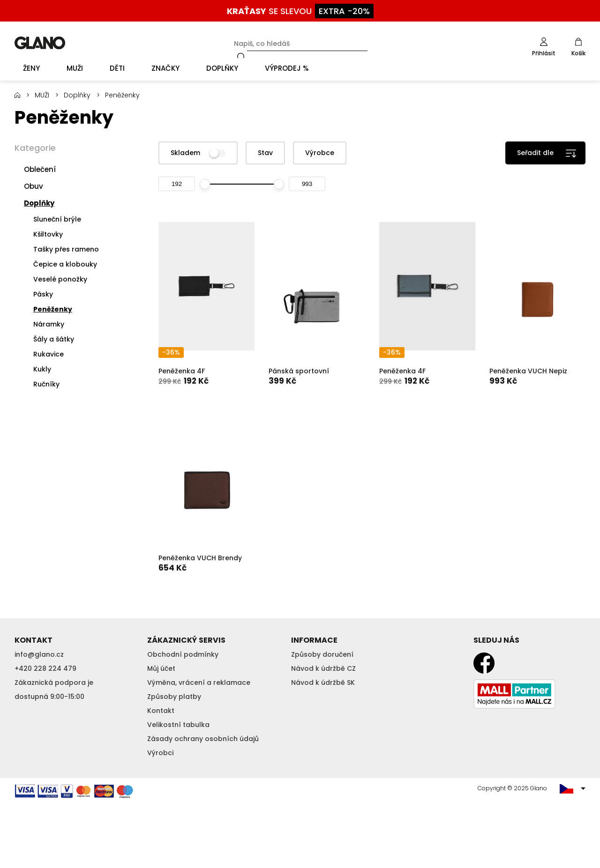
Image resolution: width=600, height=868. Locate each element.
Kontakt (161, 711)
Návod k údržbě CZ (323, 668)
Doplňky (77, 95)
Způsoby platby (174, 697)
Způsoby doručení (322, 654)
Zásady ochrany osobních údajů (203, 739)
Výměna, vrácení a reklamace (199, 683)
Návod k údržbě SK (323, 683)
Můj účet (161, 668)
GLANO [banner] (40, 43)
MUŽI (42, 95)
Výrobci (160, 753)
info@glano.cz (39, 654)
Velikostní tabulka (178, 725)
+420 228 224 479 (45, 668)
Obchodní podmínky (183, 654)
